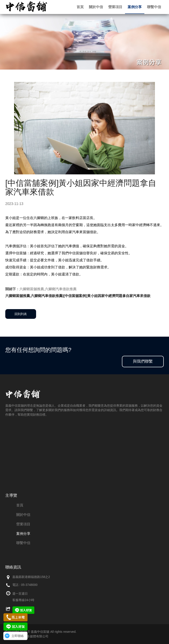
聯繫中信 (154, 7)
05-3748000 (29, 585)
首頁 (80, 7)
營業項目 (115, 7)
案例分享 (135, 7)
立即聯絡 (18, 636)
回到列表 (21, 314)
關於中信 (96, 7)
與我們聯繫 (143, 361)
